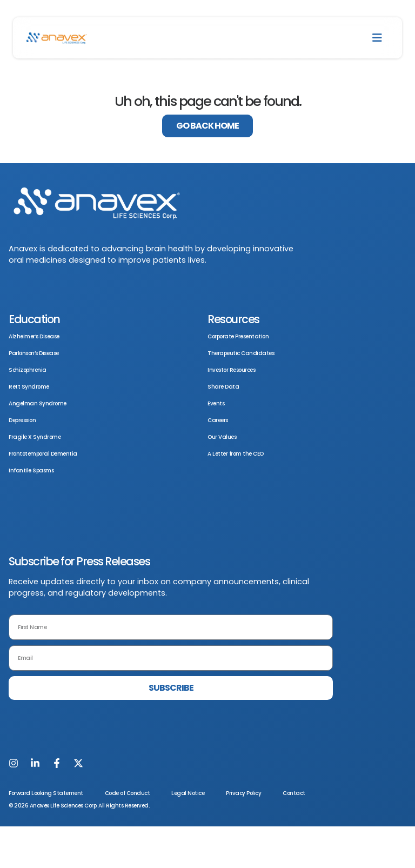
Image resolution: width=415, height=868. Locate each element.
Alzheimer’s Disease (34, 336)
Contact (294, 793)
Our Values (222, 437)
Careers (218, 420)
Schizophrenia (28, 370)
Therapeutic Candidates (241, 353)
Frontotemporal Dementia (43, 454)
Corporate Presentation (238, 336)
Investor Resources (231, 370)
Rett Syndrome (29, 387)
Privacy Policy (243, 793)
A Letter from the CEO (236, 454)
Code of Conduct (128, 793)
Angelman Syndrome (38, 403)
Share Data (223, 387)
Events (216, 403)
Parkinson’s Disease (34, 353)
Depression (22, 420)
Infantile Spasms (31, 470)
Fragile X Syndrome (35, 437)
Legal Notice (188, 793)
